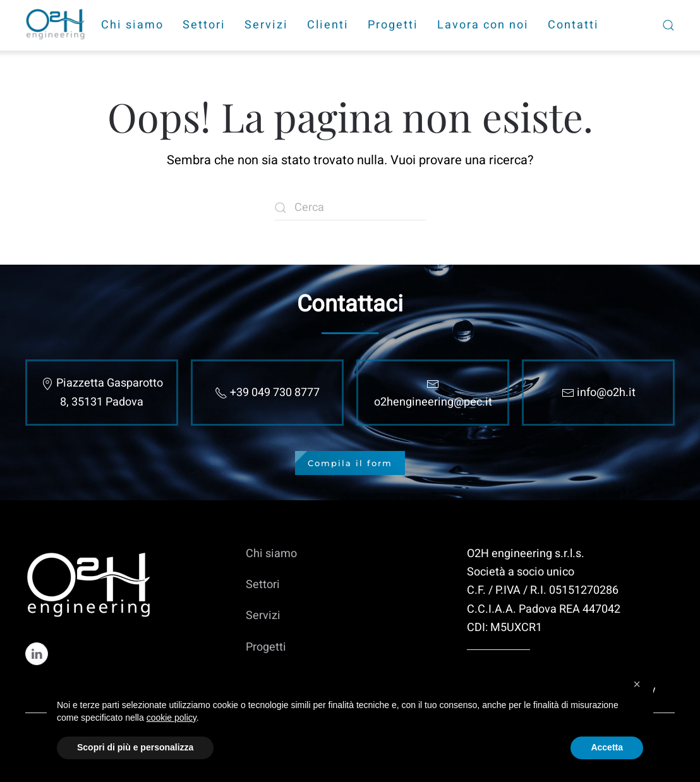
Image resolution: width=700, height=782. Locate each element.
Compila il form (350, 463)
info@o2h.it (606, 393)
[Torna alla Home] (57, 25)
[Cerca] (350, 208)
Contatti (573, 25)
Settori (204, 25)
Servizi (266, 25)
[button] (637, 684)
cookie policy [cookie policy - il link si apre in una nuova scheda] (172, 718)
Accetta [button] (607, 747)
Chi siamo (132, 25)
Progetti (393, 25)
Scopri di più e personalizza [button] (135, 747)
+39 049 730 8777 (275, 393)
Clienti (328, 25)
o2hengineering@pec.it (433, 402)
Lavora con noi (483, 25)
